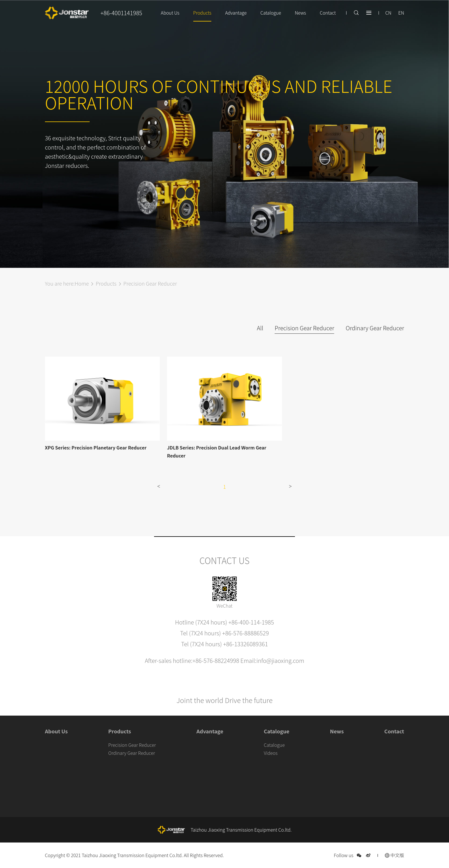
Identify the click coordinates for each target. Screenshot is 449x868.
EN (401, 13)
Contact (328, 13)
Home (82, 283)
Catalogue (270, 13)
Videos (271, 753)
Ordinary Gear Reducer (375, 328)
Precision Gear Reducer (150, 283)
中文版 (395, 855)
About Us (169, 13)
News (300, 13)
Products (201, 13)
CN (388, 13)
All (260, 328)
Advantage (235, 13)
